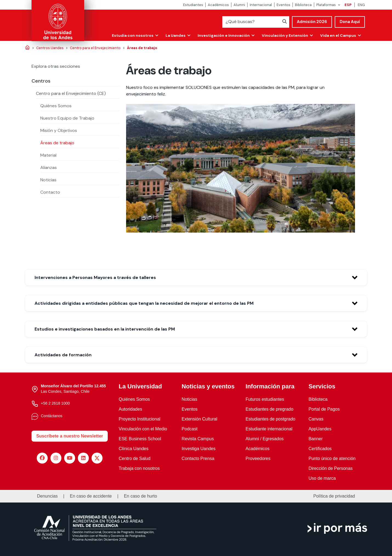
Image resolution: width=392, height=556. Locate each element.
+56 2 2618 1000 (55, 403)
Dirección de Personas (330, 468)
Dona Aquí (350, 22)
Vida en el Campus (338, 35)
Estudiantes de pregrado (269, 409)
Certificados (320, 449)
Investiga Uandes (199, 449)
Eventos (283, 5)
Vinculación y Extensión (284, 35)
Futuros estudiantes (265, 399)
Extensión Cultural (200, 419)
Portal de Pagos (324, 409)
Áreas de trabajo (57, 143)
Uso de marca (322, 478)
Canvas (316, 419)
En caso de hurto (140, 496)
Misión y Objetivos (59, 130)
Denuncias (47, 496)
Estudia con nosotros (130, 35)
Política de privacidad (334, 496)
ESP (348, 5)
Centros (41, 81)
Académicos (218, 5)
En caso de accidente (91, 496)
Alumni (239, 5)
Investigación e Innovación (222, 35)
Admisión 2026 (312, 22)
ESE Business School (140, 439)
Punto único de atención (332, 458)
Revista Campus (198, 439)
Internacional (261, 5)
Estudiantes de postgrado (270, 419)
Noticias (48, 180)
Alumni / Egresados (265, 439)
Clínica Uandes (134, 449)
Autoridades (130, 409)
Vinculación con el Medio (143, 429)
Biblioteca (303, 5)
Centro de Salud (135, 458)
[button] (196, 277)
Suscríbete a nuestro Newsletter (70, 436)
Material (48, 155)
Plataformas (326, 5)
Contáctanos (52, 416)
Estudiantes (193, 5)
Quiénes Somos (56, 106)
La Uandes (173, 35)
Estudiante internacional (269, 429)
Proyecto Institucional (140, 419)
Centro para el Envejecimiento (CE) (71, 93)
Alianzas (49, 167)
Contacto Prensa (198, 458)
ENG (361, 5)
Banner (316, 439)
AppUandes (320, 429)
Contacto (50, 192)
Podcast (190, 429)
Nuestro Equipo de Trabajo (67, 118)
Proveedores (258, 458)
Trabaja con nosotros (139, 468)
